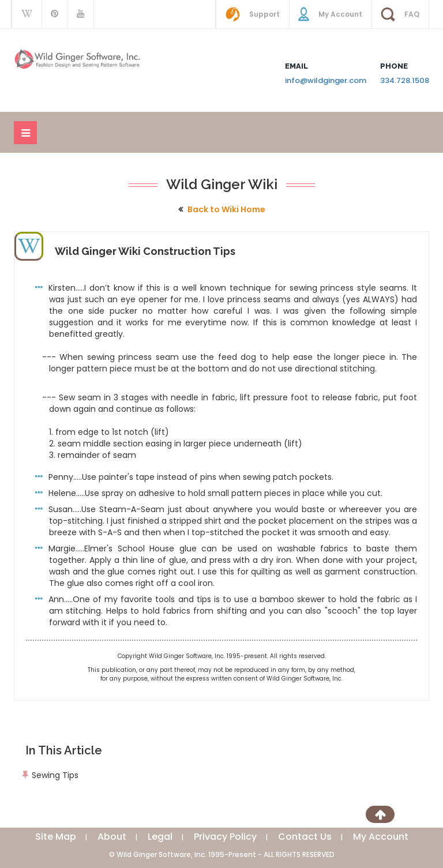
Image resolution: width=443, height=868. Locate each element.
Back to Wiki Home (226, 209)
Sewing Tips (55, 775)
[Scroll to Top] (380, 814)
